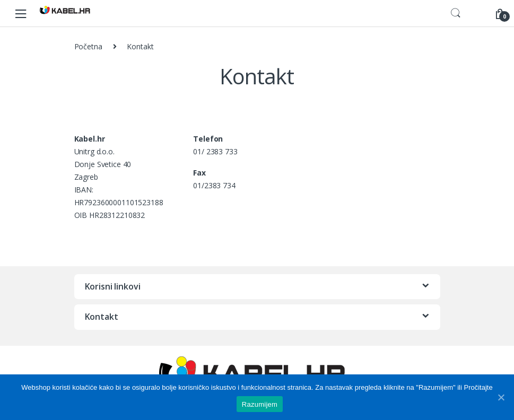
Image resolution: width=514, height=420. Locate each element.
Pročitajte (478, 387)
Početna (88, 46)
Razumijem (260, 404)
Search (456, 13)
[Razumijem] (501, 397)
